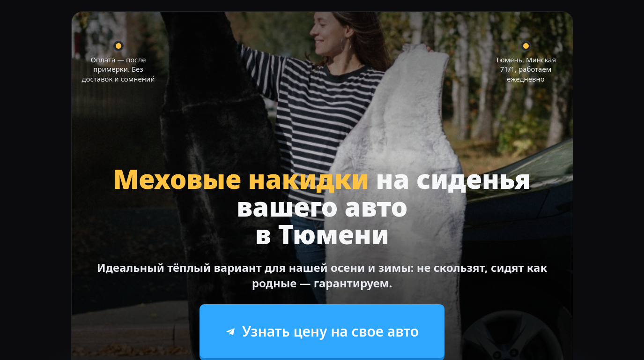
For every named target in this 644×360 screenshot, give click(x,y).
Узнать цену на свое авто (322, 331)
